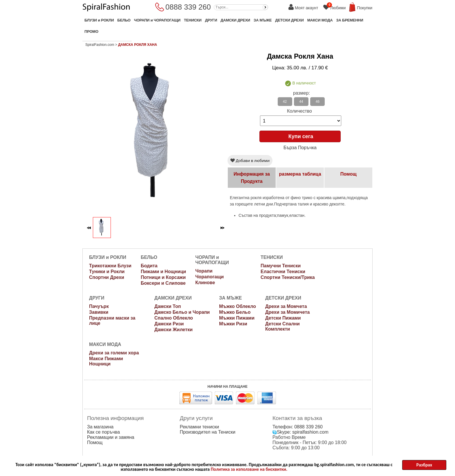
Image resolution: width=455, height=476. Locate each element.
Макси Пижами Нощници (106, 361)
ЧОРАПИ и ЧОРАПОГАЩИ (157, 20)
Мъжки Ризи (233, 324)
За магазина (100, 427)
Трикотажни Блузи (110, 266)
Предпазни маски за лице (112, 321)
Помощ (349, 174)
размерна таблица (300, 174)
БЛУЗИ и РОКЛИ (99, 20)
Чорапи (204, 271)
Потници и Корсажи (163, 277)
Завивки (99, 312)
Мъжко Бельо (235, 312)
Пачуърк (99, 306)
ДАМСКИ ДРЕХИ (235, 20)
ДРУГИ (211, 20)
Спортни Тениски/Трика (288, 277)
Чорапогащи (210, 277)
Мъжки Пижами (237, 318)
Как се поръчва (103, 432)
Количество (299, 111)
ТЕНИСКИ (193, 20)
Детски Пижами (283, 318)
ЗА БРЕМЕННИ (350, 20)
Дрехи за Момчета (286, 306)
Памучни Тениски (281, 266)
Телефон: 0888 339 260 (298, 427)
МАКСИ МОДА (320, 20)
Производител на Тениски (207, 432)
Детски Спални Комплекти (282, 326)
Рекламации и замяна (111, 437)
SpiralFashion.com (100, 45)
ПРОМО (91, 31)
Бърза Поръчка (300, 148)
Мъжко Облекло (238, 306)
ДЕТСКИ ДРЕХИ (289, 20)
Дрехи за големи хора (114, 353)
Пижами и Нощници (163, 272)
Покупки (365, 8)
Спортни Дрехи (107, 277)
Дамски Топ (168, 306)
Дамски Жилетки (174, 330)
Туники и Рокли (107, 272)
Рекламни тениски (199, 427)
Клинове (205, 283)
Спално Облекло (174, 318)
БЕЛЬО (124, 20)
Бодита (149, 266)
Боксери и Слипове (163, 283)
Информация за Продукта (252, 178)
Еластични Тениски (283, 272)
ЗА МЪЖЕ (263, 20)
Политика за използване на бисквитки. (249, 470)
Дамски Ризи (169, 324)
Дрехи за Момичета (287, 312)
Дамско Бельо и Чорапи (182, 312)
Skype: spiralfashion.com (300, 432)
